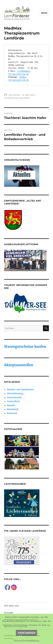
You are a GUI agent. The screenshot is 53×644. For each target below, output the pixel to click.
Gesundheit (24, 98)
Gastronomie (14, 397)
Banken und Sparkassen (20, 389)
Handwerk (13, 409)
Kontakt (9, 613)
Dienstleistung (11, 98)
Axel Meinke (14, 95)
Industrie (12, 413)
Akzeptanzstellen (19, 365)
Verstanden (27, 633)
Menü (44, 13)
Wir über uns (11, 606)
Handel (11, 405)
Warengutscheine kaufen (25, 347)
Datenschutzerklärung (26, 641)
